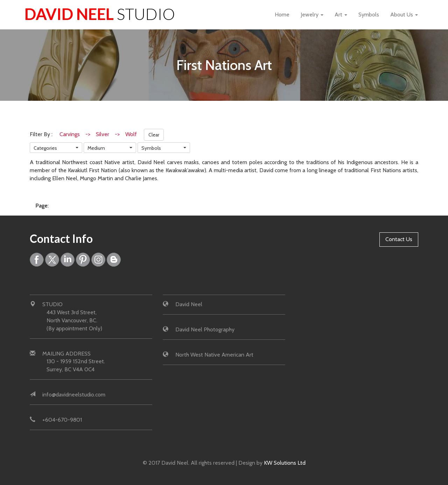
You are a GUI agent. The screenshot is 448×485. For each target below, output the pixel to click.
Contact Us (399, 239)
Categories (45, 148)
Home (282, 15)
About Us (404, 15)
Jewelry (312, 15)
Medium (96, 148)
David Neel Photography (205, 329)
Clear (154, 135)
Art (341, 15)
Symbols (369, 15)
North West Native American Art (214, 355)
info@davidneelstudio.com (74, 395)
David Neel (100, 14)
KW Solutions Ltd (285, 463)
